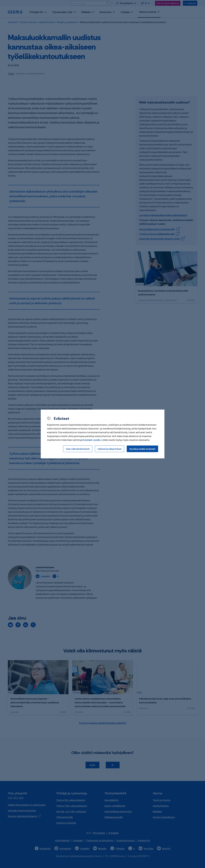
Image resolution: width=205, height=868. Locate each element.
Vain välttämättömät (78, 449)
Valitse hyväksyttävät (110, 449)
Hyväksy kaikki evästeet (142, 449)
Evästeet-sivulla (92, 440)
